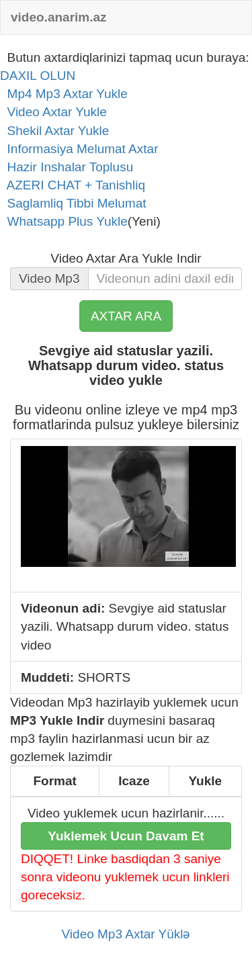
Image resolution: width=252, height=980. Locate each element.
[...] (165, 279)
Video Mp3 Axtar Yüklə (126, 934)
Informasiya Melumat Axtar (79, 149)
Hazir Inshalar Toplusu (67, 167)
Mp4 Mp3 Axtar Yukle (64, 94)
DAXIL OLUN (38, 76)
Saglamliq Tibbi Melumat (73, 203)
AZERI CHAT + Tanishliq (73, 185)
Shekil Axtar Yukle (54, 131)
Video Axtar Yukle (53, 112)
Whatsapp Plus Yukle (64, 221)
